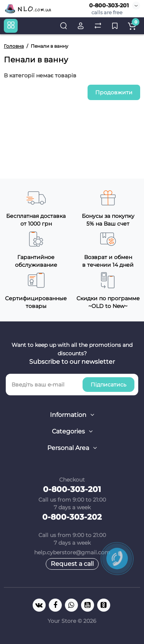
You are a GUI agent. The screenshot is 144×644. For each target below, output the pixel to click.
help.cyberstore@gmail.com (72, 552)
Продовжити (114, 92)
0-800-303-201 (109, 5)
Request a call (72, 564)
